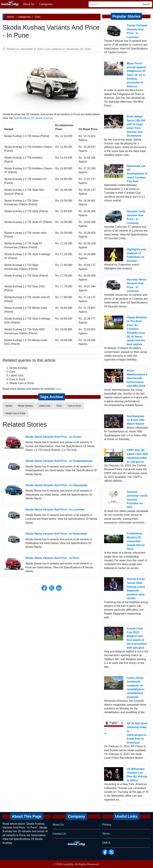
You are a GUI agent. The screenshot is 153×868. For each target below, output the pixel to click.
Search (146, 4)
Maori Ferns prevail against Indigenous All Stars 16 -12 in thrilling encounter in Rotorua (136, 75)
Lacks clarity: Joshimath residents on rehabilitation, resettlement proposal (136, 687)
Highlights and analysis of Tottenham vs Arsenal (136, 255)
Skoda (9, 406)
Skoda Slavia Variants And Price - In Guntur (54, 437)
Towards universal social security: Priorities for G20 (137, 500)
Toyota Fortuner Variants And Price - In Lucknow (137, 31)
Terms (106, 834)
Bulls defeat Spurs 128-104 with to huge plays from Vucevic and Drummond (136, 126)
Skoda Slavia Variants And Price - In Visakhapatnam (59, 461)
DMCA (106, 843)
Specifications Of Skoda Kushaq (33, 118)
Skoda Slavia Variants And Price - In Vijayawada (56, 485)
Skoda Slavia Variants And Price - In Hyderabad (56, 534)
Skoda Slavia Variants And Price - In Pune (52, 558)
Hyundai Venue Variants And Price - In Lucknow (137, 285)
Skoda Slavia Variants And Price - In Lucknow (55, 510)
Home (11, 17)
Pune (59, 406)
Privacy (107, 825)
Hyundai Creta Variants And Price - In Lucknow (136, 217)
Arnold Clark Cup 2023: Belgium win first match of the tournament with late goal (137, 638)
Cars (38, 17)
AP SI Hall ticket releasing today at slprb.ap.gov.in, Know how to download (137, 733)
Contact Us (59, 834)
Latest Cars (45, 406)
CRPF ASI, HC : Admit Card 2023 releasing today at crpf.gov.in (137, 456)
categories (24, 17)
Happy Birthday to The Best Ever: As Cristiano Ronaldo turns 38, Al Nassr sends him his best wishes (137, 331)
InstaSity (68, 864)
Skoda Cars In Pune (15, 413)
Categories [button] (46, 4)
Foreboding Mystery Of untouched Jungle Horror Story (136, 541)
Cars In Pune (74, 406)
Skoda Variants (25, 406)
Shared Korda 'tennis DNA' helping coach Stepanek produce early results (136, 589)
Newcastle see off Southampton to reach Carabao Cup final (137, 174)
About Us (29, 4)
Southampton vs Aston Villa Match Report (136, 420)
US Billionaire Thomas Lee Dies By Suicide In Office (137, 775)
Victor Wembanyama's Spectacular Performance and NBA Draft (137, 378)
